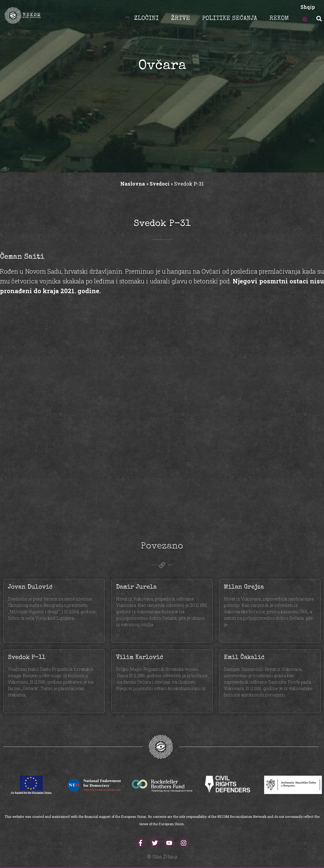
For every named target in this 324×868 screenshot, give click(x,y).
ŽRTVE (180, 19)
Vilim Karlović (140, 658)
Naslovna (133, 184)
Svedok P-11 (27, 658)
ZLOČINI (146, 19)
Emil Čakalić (244, 658)
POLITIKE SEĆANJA (230, 19)
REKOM (279, 19)
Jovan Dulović (30, 587)
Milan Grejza (244, 587)
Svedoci (160, 184)
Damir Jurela (136, 587)
